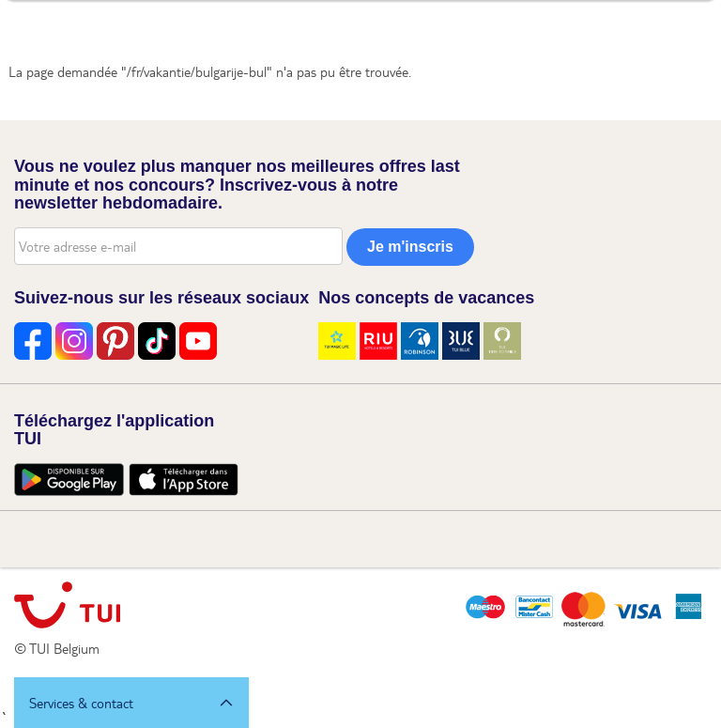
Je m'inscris (410, 247)
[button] (131, 703)
